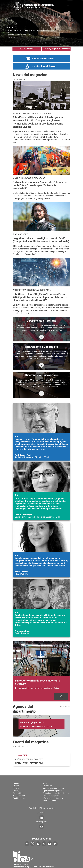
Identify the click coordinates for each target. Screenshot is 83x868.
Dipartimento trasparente (53, 791)
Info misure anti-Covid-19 (53, 798)
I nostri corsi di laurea (43, 59)
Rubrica (16, 783)
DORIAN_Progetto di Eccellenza (56, 49)
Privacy (16, 791)
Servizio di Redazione (51, 801)
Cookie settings (19, 798)
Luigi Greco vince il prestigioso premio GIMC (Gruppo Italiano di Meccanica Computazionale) (41, 240)
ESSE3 (16, 788)
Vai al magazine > (19, 79)
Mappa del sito (19, 796)
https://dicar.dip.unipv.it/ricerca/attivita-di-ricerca (42, 337)
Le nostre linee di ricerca (43, 66)
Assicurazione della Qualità (53, 788)
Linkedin (41, 813)
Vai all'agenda (65, 707)
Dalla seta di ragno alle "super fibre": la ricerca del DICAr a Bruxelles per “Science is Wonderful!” (40, 185)
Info (61, 697)
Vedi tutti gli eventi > (21, 746)
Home (68, 6)
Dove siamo (47, 786)
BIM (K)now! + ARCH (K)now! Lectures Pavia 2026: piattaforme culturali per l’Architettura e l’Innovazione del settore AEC (40, 297)
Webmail (16, 786)
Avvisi (45, 783)
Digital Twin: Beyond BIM (29, 763)
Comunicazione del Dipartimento (56, 793)
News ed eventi (27, 49)
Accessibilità (18, 793)
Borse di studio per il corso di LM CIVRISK (36, 726)
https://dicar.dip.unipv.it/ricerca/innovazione (42, 393)
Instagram (42, 821)
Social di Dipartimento (41, 808)
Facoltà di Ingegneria (51, 796)
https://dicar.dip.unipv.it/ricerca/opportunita (42, 365)
